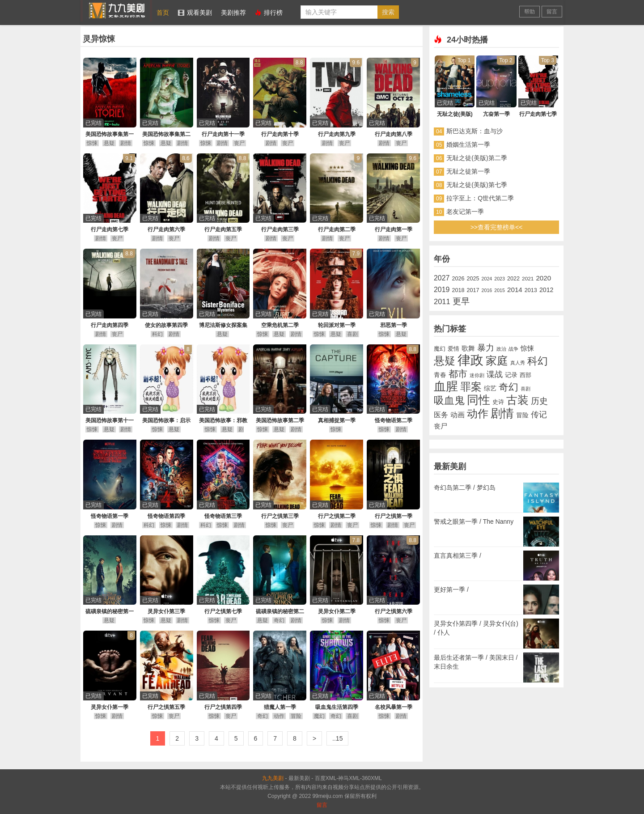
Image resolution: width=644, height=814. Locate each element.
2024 (487, 279)
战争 (513, 349)
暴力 (486, 348)
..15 (337, 738)
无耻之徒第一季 (468, 171)
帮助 (530, 12)
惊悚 (92, 143)
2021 (528, 279)
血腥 (446, 386)
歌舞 (468, 348)
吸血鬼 (449, 400)
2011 (442, 302)
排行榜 (269, 13)
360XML (372, 778)
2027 (442, 278)
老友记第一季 (465, 212)
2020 (543, 278)
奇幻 (279, 620)
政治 (501, 349)
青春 (440, 375)
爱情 (453, 349)
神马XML (349, 778)
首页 (163, 13)
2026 (458, 279)
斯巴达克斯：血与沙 (475, 131)
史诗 (498, 402)
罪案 (471, 387)
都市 (458, 374)
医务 (441, 415)
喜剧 (352, 334)
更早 (461, 301)
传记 (539, 415)
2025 (473, 279)
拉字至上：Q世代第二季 (480, 198)
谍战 (495, 374)
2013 (531, 290)
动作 (279, 716)
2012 (547, 290)
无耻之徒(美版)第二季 (477, 158)
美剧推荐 (233, 13)
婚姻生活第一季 (468, 144)
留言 (552, 12)
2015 (500, 290)
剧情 (126, 143)
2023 (500, 279)
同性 (479, 400)
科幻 (157, 334)
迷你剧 (477, 375)
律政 (470, 360)
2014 (515, 290)
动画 (458, 415)
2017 (473, 290)
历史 (539, 401)
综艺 (490, 388)
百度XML (326, 778)
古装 (517, 400)
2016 (487, 290)
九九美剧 (116, 11)
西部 (525, 375)
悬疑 (109, 143)
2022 (513, 279)
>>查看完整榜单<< (497, 227)
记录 (511, 375)
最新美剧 (299, 778)
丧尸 (239, 143)
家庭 (497, 360)
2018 (458, 290)
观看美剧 (195, 13)
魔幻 (319, 716)
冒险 (296, 716)
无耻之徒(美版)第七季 (477, 185)
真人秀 (518, 363)
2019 (442, 290)
